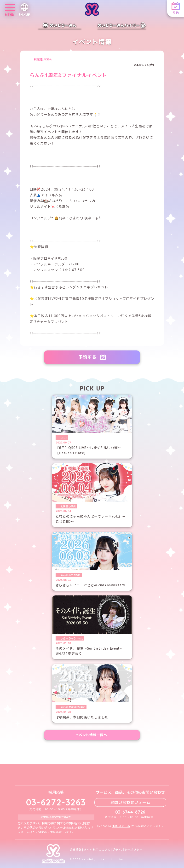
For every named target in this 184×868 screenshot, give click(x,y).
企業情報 (76, 850)
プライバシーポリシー (127, 850)
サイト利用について (97, 850)
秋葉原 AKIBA (43, 59)
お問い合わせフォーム (130, 802)
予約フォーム (121, 826)
